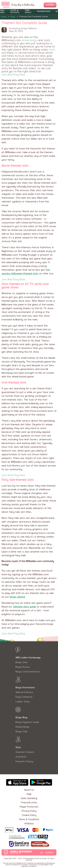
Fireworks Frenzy (24, 761)
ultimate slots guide (24, 607)
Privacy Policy (29, 811)
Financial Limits (29, 803)
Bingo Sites (21, 662)
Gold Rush (21, 757)
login (50, 5)
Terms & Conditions (29, 819)
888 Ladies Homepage (28, 658)
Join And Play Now (13, 75)
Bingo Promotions (25, 688)
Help (29, 794)
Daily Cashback (24, 697)
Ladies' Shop (23, 702)
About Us (29, 790)
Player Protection (29, 807)
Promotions (44, 11)
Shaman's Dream (25, 752)
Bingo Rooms (23, 667)
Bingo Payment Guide (27, 722)
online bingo (29, 40)
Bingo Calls (21, 732)
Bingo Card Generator (28, 672)
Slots (18, 747)
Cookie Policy (29, 815)
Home (4, 17)
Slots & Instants (15, 11)
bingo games (17, 597)
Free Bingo (28, 11)
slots (52, 50)
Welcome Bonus (24, 692)
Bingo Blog (21, 717)
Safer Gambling (29, 798)
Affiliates (29, 824)
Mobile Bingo (23, 727)
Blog (13, 17)
